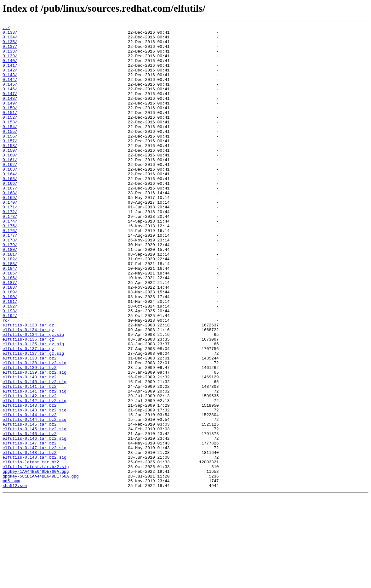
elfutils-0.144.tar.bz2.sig (34, 499)
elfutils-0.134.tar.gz (28, 391)
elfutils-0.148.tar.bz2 (30, 538)
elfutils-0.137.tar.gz (28, 414)
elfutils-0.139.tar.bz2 (30, 436)
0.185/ (10, 323)
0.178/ (10, 283)
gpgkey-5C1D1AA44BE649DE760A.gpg (41, 567)
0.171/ (10, 244)
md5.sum (11, 572)
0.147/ (10, 108)
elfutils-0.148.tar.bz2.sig (34, 544)
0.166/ (10, 215)
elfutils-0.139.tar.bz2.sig (34, 442)
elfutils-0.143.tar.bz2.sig (34, 487)
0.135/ (10, 45)
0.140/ (10, 68)
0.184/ (10, 317)
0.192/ (10, 363)
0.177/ (10, 278)
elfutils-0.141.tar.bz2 (30, 459)
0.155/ (10, 153)
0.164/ (10, 204)
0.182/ (10, 306)
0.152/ (10, 136)
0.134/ (10, 40)
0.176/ (10, 272)
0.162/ (10, 193)
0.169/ (10, 232)
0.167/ (10, 221)
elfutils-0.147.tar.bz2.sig (34, 533)
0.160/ (10, 181)
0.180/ (10, 295)
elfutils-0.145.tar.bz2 (30, 504)
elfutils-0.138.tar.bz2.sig (34, 431)
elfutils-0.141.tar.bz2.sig (34, 465)
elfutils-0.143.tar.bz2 (30, 482)
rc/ (6, 380)
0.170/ (10, 238)
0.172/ (10, 249)
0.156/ (10, 159)
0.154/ (10, 147)
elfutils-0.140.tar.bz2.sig (34, 453)
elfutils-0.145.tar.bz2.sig (34, 510)
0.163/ (10, 198)
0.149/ (10, 119)
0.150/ (10, 125)
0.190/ (10, 351)
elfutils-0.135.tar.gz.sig (33, 408)
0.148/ (10, 113)
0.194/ (10, 374)
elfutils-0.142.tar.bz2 (30, 470)
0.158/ (10, 170)
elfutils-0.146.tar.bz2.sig (34, 521)
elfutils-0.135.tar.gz (28, 402)
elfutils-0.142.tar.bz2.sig (34, 476)
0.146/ (10, 102)
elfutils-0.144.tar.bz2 (30, 493)
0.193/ (10, 368)
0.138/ (10, 57)
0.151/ (10, 130)
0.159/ (10, 176)
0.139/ (10, 62)
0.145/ (10, 96)
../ (6, 28)
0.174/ (10, 261)
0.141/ (10, 74)
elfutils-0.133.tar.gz (28, 385)
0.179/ (10, 289)
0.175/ (10, 266)
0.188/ (10, 340)
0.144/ (10, 91)
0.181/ (10, 300)
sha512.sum (15, 578)
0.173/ (10, 255)
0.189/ (10, 346)
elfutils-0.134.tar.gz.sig (33, 397)
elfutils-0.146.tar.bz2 (30, 516)
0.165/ (10, 210)
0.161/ (10, 187)
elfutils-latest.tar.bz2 (31, 550)
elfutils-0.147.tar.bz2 (30, 527)
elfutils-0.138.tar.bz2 (30, 425)
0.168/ (10, 227)
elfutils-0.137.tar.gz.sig (33, 419)
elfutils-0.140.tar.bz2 (30, 448)
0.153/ (10, 142)
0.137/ (10, 51)
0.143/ (10, 85)
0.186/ (10, 329)
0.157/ (10, 164)
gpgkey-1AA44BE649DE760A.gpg (36, 561)
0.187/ (10, 334)
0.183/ (10, 312)
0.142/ (10, 79)
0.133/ (10, 34)
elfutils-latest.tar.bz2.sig (36, 555)
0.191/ (10, 357)
